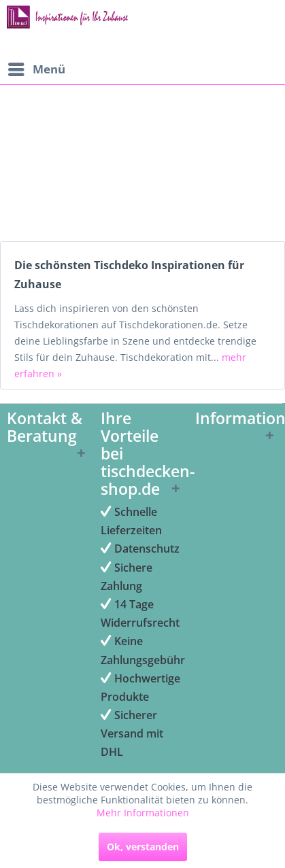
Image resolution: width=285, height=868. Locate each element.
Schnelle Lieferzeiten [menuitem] (131, 521)
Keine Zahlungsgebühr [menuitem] (141, 650)
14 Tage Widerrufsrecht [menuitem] (140, 613)
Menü (37, 68)
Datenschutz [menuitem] (140, 549)
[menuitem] (36, 69)
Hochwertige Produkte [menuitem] (140, 688)
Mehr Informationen (143, 813)
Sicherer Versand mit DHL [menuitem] (132, 733)
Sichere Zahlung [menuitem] (127, 577)
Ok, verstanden (143, 847)
